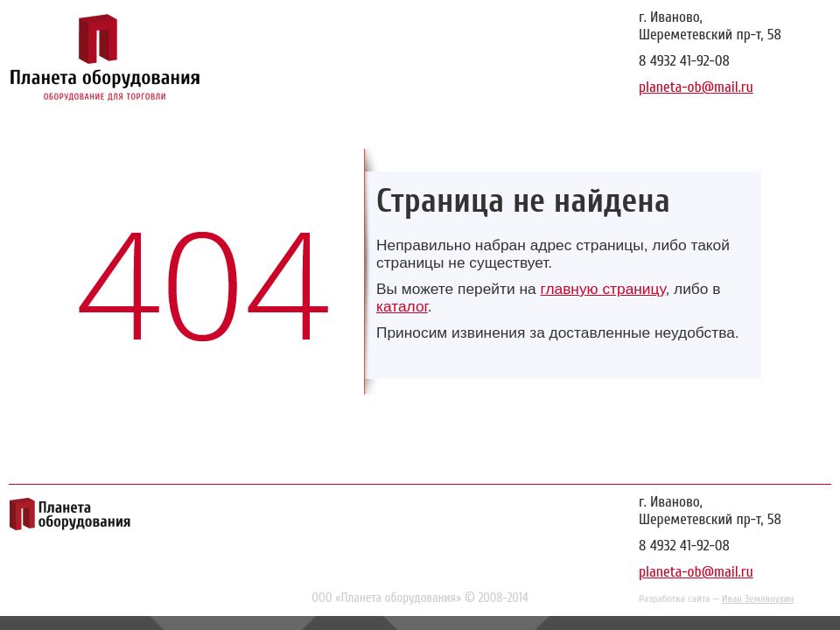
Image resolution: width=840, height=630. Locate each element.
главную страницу (602, 289)
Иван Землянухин (758, 598)
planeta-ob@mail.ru (696, 87)
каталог (402, 306)
